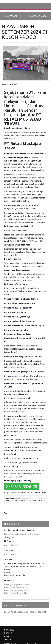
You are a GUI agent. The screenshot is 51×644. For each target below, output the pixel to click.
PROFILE (8, 633)
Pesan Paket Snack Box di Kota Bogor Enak (25, 612)
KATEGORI (11, 16)
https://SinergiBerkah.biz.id (17, 584)
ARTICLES (9, 636)
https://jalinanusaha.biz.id (16, 590)
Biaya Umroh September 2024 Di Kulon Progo (22, 534)
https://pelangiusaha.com (16, 587)
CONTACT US (10, 639)
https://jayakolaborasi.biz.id (17, 593)
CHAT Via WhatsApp (38, 16)
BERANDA (9, 630)
